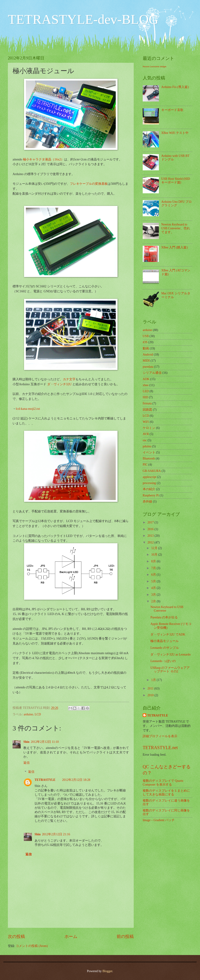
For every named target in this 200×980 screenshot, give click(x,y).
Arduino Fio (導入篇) (175, 87)
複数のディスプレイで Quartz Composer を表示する (163, 783)
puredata (148, 367)
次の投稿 (16, 936)
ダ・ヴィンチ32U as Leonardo (170, 654)
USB (146, 336)
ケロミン (149, 428)
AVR (146, 434)
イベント (149, 452)
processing (149, 483)
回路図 (147, 410)
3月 (154, 595)
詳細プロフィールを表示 (160, 736)
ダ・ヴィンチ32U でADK (168, 634)
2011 (151, 688)
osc (145, 440)
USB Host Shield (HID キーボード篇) (176, 181)
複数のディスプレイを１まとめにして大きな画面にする (166, 793)
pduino (147, 446)
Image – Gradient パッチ (159, 820)
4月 (154, 588)
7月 (154, 568)
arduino (28, 714)
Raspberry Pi (151, 495)
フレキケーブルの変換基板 (89, 184)
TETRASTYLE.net (160, 748)
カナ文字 (69, 379)
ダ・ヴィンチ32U (59, 384)
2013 (151, 536)
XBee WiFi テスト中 (175, 133)
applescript (150, 477)
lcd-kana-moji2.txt (28, 409)
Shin (26, 742)
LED (146, 391)
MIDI (146, 361)
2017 (151, 522)
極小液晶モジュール (164, 641)
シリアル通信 (152, 373)
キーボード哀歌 (172, 110)
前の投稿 (125, 936)
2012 (151, 542)
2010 (151, 695)
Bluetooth (149, 458)
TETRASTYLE (45, 780)
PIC (145, 465)
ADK (146, 379)
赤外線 (147, 501)
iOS (145, 342)
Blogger (107, 971)
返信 (27, 763)
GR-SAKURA (152, 471)
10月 (155, 555)
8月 (154, 561)
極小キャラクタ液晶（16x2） (43, 159)
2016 (151, 529)
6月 (154, 575)
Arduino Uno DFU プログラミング (177, 204)
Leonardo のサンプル (164, 648)
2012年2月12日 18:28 (76, 780)
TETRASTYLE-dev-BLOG (83, 19)
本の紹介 (149, 489)
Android (148, 355)
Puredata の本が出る (164, 617)
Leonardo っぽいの (163, 661)
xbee (146, 385)
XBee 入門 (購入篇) (175, 247)
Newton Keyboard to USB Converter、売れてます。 (176, 228)
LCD (38, 714)
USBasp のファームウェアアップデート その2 (170, 670)
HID (146, 397)
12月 (155, 548)
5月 (154, 581)
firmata (147, 403)
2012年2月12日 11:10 (45, 742)
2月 (154, 601)
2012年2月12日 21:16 (56, 834)
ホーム (71, 936)
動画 (146, 348)
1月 (154, 680)
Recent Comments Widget (154, 67)
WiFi (146, 422)
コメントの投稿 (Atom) (32, 946)
